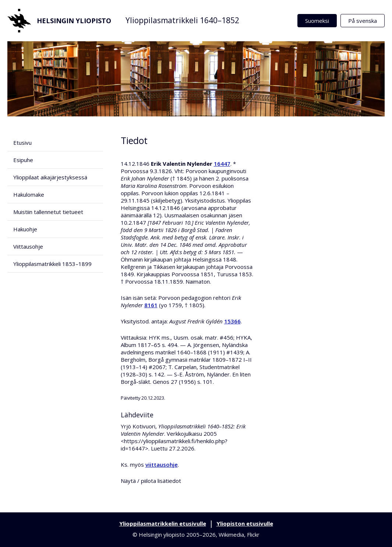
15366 (232, 321)
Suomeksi (317, 21)
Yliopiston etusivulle (245, 523)
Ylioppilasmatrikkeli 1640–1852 (182, 20)
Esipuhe (23, 160)
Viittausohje (28, 246)
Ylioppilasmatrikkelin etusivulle (163, 523)
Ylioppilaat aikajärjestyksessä (50, 177)
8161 (151, 305)
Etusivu (22, 143)
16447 (222, 164)
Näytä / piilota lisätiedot (151, 481)
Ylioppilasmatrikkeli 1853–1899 (52, 264)
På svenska (363, 21)
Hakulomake (29, 194)
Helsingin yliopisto (59, 21)
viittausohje (162, 464)
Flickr (253, 534)
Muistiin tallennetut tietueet (48, 212)
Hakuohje (25, 229)
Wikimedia (231, 534)
